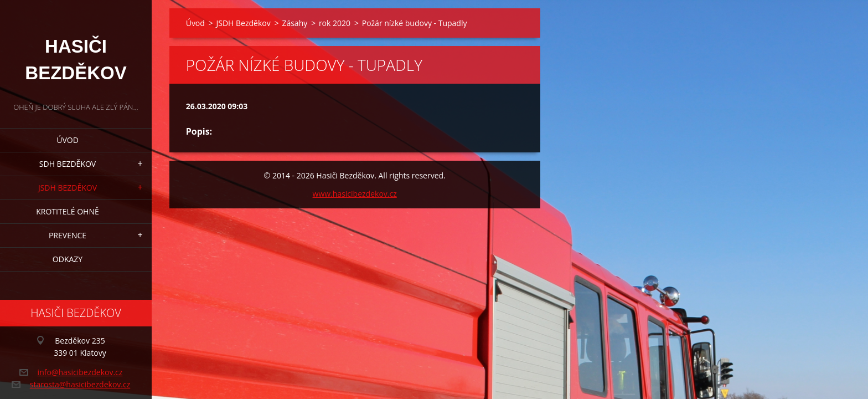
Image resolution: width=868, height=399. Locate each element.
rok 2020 (335, 23)
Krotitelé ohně (67, 211)
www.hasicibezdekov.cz (355, 194)
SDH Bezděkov (68, 164)
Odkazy (68, 259)
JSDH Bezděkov (68, 188)
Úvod (68, 140)
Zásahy (294, 23)
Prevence (68, 235)
